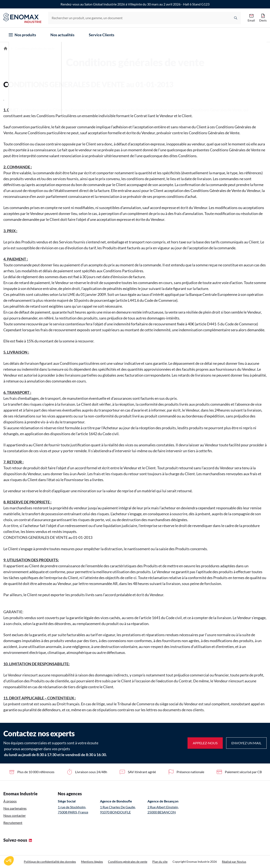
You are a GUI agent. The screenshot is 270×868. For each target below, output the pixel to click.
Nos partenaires (15, 808)
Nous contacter (15, 815)
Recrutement (13, 823)
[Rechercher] (236, 18)
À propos (10, 801)
